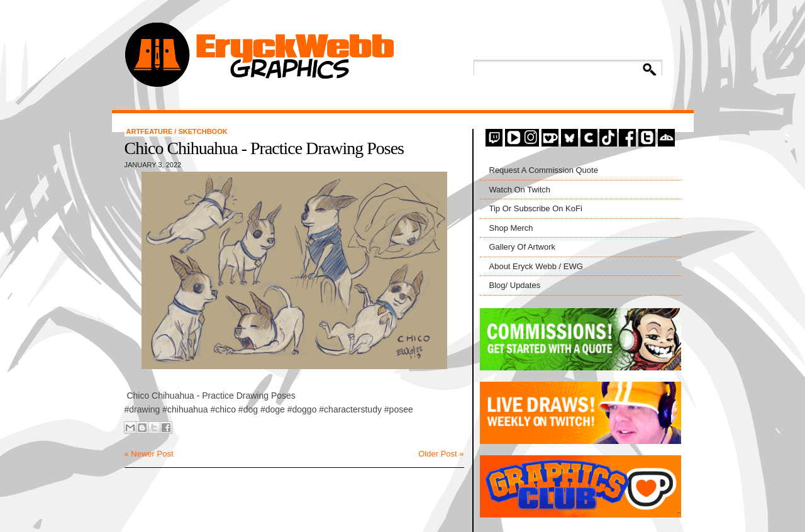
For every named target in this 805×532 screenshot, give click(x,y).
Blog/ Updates (515, 285)
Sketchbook (203, 131)
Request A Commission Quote (544, 170)
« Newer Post (149, 454)
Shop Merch (511, 228)
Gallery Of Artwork (522, 247)
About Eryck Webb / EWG (536, 266)
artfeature (151, 131)
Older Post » (441, 454)
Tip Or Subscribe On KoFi (536, 208)
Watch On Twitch (520, 190)
